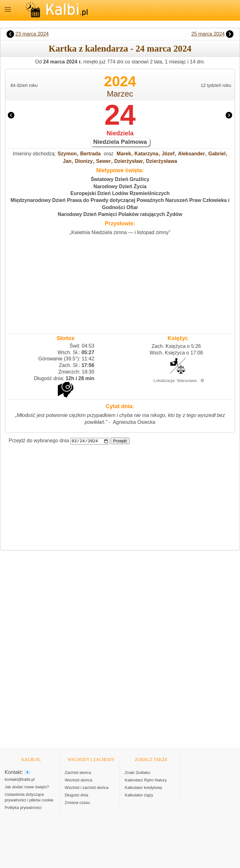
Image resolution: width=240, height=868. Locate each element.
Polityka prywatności (23, 808)
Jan (67, 161)
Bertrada (90, 154)
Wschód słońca (78, 780)
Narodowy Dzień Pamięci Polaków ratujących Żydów (120, 214)
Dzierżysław (129, 161)
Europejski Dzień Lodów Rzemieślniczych (120, 193)
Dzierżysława (162, 161)
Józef (168, 154)
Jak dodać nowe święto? (27, 787)
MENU (8, 9)
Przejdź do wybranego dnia (39, 441)
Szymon (67, 154)
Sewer (104, 161)
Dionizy (84, 161)
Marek (124, 154)
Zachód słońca (78, 773)
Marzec (120, 94)
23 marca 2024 (32, 34)
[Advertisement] (120, 283)
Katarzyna (146, 154)
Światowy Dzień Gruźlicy (120, 179)
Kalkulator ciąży (139, 795)
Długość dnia (76, 795)
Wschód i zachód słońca (87, 788)
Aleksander (191, 154)
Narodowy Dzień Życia (120, 186)
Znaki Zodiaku (137, 773)
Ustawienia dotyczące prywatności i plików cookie (29, 798)
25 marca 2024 (208, 34)
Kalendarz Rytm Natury (146, 780)
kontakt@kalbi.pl (20, 780)
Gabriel (217, 154)
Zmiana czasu (77, 803)
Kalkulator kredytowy (143, 788)
